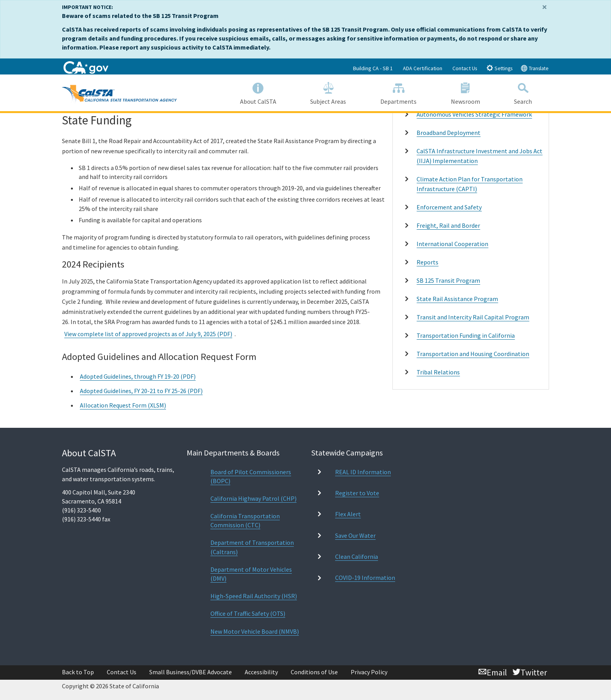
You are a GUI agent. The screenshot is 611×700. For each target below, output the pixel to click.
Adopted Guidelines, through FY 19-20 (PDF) (138, 376)
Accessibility (261, 672)
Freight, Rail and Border (448, 225)
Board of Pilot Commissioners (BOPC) (251, 476)
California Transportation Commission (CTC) (245, 520)
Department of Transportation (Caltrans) (252, 547)
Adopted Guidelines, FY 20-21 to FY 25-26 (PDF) (141, 391)
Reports (427, 262)
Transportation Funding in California (466, 335)
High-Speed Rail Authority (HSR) (254, 596)
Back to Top (78, 672)
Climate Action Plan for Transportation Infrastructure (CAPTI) (470, 184)
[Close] (545, 7)
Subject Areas (328, 92)
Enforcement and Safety (449, 207)
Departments (398, 92)
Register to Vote (357, 493)
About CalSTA (258, 92)
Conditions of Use (314, 672)
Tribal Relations (438, 372)
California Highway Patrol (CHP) (253, 498)
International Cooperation (452, 244)
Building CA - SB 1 (373, 68)
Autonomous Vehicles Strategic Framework (474, 114)
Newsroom (465, 92)
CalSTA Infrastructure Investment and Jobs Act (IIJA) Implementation (479, 156)
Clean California (357, 556)
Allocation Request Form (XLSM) (123, 405)
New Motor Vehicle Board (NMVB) (255, 631)
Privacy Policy (369, 672)
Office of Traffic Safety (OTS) (248, 613)
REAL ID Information (363, 472)
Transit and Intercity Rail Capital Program (473, 317)
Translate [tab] (535, 68)
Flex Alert (348, 514)
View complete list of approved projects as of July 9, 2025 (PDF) (148, 334)
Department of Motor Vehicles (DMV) (251, 574)
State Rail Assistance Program (457, 299)
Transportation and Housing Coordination (473, 354)
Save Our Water (355, 535)
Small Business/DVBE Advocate (191, 672)
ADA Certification (423, 68)
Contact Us (465, 68)
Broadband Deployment (449, 133)
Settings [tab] (499, 68)
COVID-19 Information (365, 578)
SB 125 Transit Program (448, 280)
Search (523, 92)
